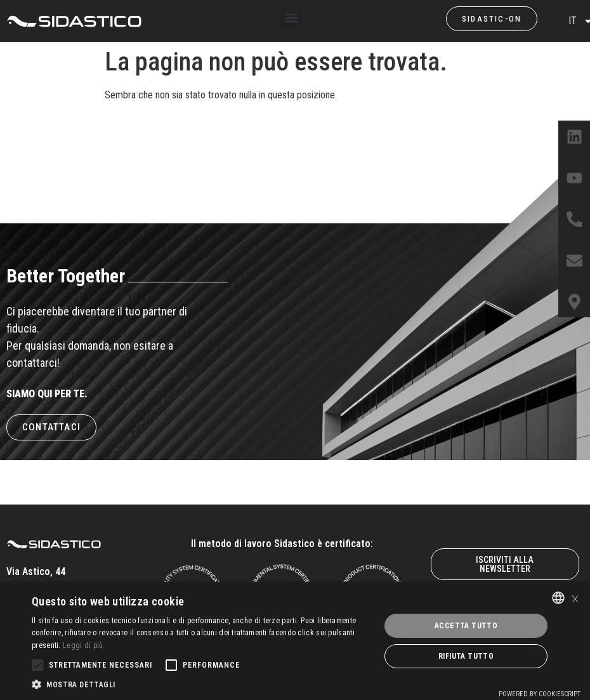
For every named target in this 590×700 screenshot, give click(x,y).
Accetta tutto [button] (466, 626)
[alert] (295, 641)
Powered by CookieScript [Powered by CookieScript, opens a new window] (540, 694)
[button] (291, 18)
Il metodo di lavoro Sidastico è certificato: (282, 544)
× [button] (575, 598)
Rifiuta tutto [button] (466, 656)
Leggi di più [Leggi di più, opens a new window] (83, 645)
